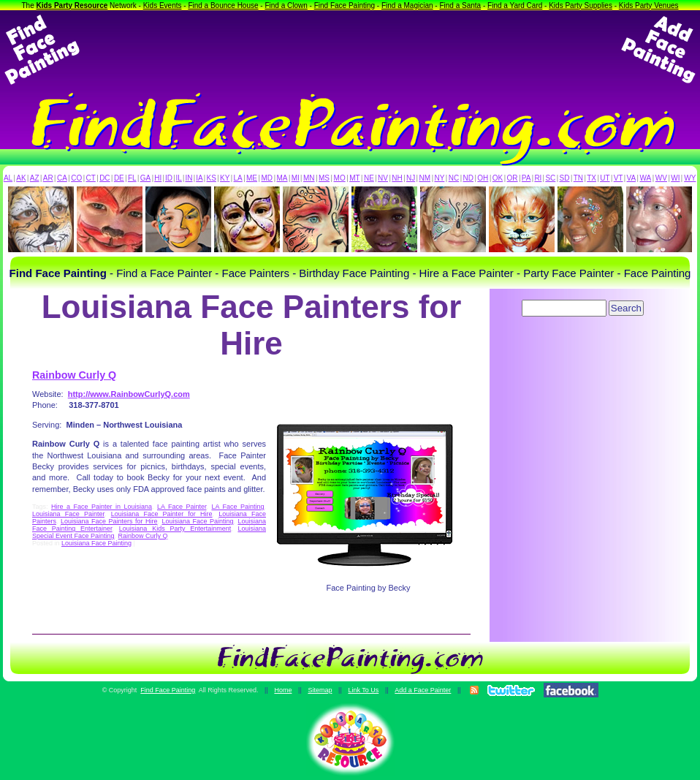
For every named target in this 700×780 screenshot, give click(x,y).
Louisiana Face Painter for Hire (162, 514)
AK (21, 178)
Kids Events (163, 5)
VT (619, 178)
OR (513, 178)
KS (212, 178)
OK (498, 178)
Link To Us (363, 690)
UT (605, 178)
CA (62, 178)
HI (158, 178)
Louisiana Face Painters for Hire (109, 521)
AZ (35, 178)
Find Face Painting (345, 5)
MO (340, 178)
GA (145, 178)
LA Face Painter (182, 507)
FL (132, 178)
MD (267, 178)
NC (454, 178)
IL (179, 178)
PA (526, 178)
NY (439, 178)
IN (189, 178)
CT (91, 178)
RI (538, 178)
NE (369, 178)
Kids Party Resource (72, 5)
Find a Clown (286, 5)
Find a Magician (407, 5)
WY (690, 178)
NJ (411, 178)
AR (48, 178)
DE (119, 178)
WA (646, 178)
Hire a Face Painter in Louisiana (102, 507)
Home (283, 690)
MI (296, 178)
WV (661, 178)
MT (354, 178)
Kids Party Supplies (581, 5)
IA (199, 178)
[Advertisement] (350, 50)
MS (324, 178)
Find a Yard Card (515, 5)
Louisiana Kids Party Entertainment (175, 529)
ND (468, 178)
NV (383, 178)
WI (675, 178)
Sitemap (320, 690)
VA (632, 178)
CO (76, 178)
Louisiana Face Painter (68, 514)
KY (225, 178)
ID (169, 178)
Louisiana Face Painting (197, 521)
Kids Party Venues (649, 5)
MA (282, 178)
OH (483, 178)
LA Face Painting (237, 507)
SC (550, 178)
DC (104, 178)
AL (8, 178)
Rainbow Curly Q (74, 375)
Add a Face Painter (423, 690)
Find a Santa (460, 5)
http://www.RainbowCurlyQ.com (129, 394)
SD (565, 178)
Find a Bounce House (223, 5)
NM (425, 178)
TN (578, 178)
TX (591, 178)
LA (238, 178)
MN (309, 178)
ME (252, 178)
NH (397, 178)
